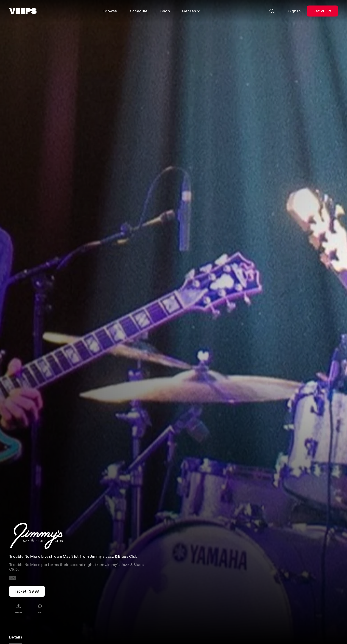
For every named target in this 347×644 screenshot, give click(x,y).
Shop (165, 11)
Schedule (139, 11)
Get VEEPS (322, 11)
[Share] (19, 608)
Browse (110, 11)
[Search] (272, 11)
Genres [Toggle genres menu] (191, 11)
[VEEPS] (23, 11)
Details (16, 637)
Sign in (294, 11)
